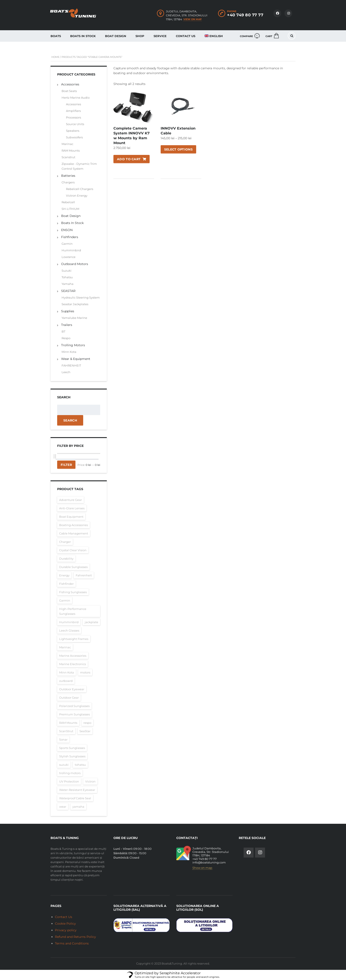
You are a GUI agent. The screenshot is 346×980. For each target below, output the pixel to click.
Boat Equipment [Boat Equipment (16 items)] (71, 517)
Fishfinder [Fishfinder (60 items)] (66, 584)
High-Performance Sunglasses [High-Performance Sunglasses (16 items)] (73, 611)
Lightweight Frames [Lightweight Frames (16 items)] (74, 639)
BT (63, 331)
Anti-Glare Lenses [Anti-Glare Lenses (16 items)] (72, 508)
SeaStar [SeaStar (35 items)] (85, 731)
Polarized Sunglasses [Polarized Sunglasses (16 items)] (74, 706)
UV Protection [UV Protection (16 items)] (69, 781)
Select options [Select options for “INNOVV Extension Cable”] (178, 149)
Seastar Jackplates (75, 304)
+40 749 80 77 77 (245, 15)
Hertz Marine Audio (76, 98)
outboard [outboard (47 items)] (66, 681)
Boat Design (116, 36)
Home (55, 57)
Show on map (202, 868)
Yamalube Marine (74, 318)
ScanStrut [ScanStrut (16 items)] (66, 731)
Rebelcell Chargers (80, 189)
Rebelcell (68, 202)
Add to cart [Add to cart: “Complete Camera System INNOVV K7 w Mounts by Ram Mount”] (129, 159)
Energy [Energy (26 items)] (64, 575)
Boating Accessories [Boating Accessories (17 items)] (73, 525)
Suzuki (67, 271)
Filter (66, 465)
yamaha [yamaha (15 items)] (78, 807)
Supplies (68, 311)
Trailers (67, 325)
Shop (140, 36)
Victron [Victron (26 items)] (90, 781)
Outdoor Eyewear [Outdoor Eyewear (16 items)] (72, 689)
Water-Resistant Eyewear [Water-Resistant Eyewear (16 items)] (77, 790)
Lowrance (69, 257)
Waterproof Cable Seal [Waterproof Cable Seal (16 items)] (75, 798)
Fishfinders (70, 237)
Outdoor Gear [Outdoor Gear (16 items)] (69, 698)
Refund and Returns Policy (75, 937)
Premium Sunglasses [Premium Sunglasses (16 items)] (74, 714)
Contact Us (186, 36)
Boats (56, 36)
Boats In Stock (83, 36)
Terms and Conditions (72, 943)
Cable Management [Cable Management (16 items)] (74, 533)
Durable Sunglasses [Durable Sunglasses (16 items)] (73, 567)
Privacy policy (66, 930)
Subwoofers (74, 137)
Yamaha (68, 284)
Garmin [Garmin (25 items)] (65, 600)
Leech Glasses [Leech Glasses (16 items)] (69, 630)
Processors (73, 117)
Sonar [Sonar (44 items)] (63, 739)
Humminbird (71, 250)
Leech (66, 372)
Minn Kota (69, 352)
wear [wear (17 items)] (63, 807)
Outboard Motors (75, 264)
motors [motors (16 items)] (85, 672)
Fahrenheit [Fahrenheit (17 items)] (84, 575)
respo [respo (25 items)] (87, 723)
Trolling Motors (73, 345)
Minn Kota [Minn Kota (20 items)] (67, 672)
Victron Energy (77, 196)
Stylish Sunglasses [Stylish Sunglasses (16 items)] (72, 756)
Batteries (68, 176)
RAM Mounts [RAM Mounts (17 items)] (68, 723)
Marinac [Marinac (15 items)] (65, 647)
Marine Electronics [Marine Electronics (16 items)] (72, 664)
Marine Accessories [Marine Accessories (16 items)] (73, 656)
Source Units (75, 124)
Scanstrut (68, 157)
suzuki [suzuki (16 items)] (64, 765)
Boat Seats (69, 91)
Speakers (73, 131)
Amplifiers (73, 111)
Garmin (67, 244)
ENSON (67, 230)
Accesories (73, 104)
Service (160, 36)
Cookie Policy (65, 924)
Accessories (70, 84)
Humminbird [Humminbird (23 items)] (69, 622)
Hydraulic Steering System (81, 297)
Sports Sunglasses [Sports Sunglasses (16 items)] (72, 748)
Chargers (68, 182)
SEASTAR (68, 291)
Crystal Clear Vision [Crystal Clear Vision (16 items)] (73, 550)
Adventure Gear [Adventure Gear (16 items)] (71, 500)
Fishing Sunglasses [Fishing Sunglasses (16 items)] (73, 592)
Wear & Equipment (76, 359)
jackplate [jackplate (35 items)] (91, 622)
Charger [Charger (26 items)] (65, 542)
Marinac (67, 144)
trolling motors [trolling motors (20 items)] (70, 773)
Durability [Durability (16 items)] (66, 559)
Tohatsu (67, 277)
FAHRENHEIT (71, 365)
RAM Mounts (71, 150)
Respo (66, 338)
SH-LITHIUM (70, 209)
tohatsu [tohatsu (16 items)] (80, 765)
